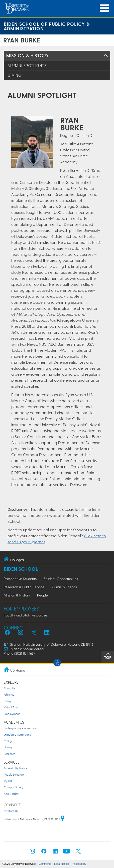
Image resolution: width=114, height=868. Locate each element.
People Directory (14, 774)
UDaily (8, 701)
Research (10, 754)
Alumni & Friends (64, 587)
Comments (45, 864)
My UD (8, 781)
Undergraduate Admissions (21, 728)
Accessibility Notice (16, 768)
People (42, 595)
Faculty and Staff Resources (26, 615)
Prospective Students (20, 579)
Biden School (21, 569)
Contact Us (11, 811)
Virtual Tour (11, 707)
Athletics (9, 695)
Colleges (9, 741)
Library (8, 747)
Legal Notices (62, 864)
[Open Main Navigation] (104, 8)
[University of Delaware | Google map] (63, 819)
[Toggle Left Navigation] (106, 56)
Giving (15, 75)
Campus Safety (14, 787)
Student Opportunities (61, 579)
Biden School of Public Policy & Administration (47, 26)
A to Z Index (11, 794)
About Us (10, 688)
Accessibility (79, 864)
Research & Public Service (24, 587)
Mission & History (27, 55)
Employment (12, 714)
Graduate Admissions (17, 734)
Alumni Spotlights (27, 65)
